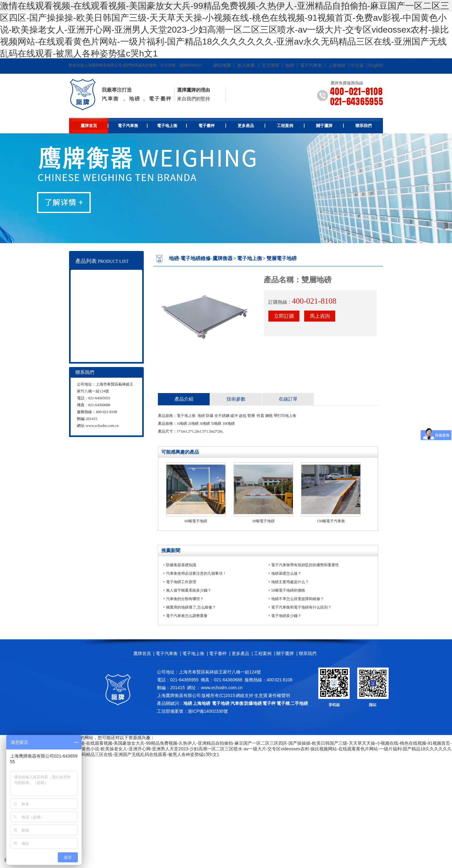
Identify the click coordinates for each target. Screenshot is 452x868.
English (376, 65)
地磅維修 (97, 350)
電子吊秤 (97, 315)
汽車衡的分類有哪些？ (185, 599)
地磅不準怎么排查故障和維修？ (298, 599)
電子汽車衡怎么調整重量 (187, 616)
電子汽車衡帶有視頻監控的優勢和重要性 (305, 565)
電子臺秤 (212, 126)
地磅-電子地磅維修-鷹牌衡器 (201, 258)
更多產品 (252, 126)
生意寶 (261, 695)
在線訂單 (288, 399)
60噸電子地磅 (196, 521)
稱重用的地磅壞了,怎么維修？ (191, 607)
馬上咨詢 (320, 316)
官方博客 (271, 65)
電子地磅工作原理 (181, 582)
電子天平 (97, 338)
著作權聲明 (279, 695)
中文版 (357, 65)
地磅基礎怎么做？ (286, 573)
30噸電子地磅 (263, 521)
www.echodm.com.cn (102, 426)
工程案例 (291, 126)
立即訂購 (284, 316)
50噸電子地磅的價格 (288, 590)
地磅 (290, 65)
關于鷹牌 (330, 126)
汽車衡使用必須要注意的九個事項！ (196, 573)
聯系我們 (363, 126)
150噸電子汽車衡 (331, 521)
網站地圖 (222, 65)
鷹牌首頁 (95, 126)
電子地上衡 (172, 126)
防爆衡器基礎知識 (181, 565)
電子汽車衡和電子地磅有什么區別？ (301, 607)
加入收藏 (246, 65)
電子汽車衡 (311, 65)
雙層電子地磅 (282, 258)
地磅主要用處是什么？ (290, 582)
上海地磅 (336, 65)
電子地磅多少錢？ (286, 616)
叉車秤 (96, 326)
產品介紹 (184, 399)
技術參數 (236, 399)
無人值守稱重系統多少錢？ (189, 590)
